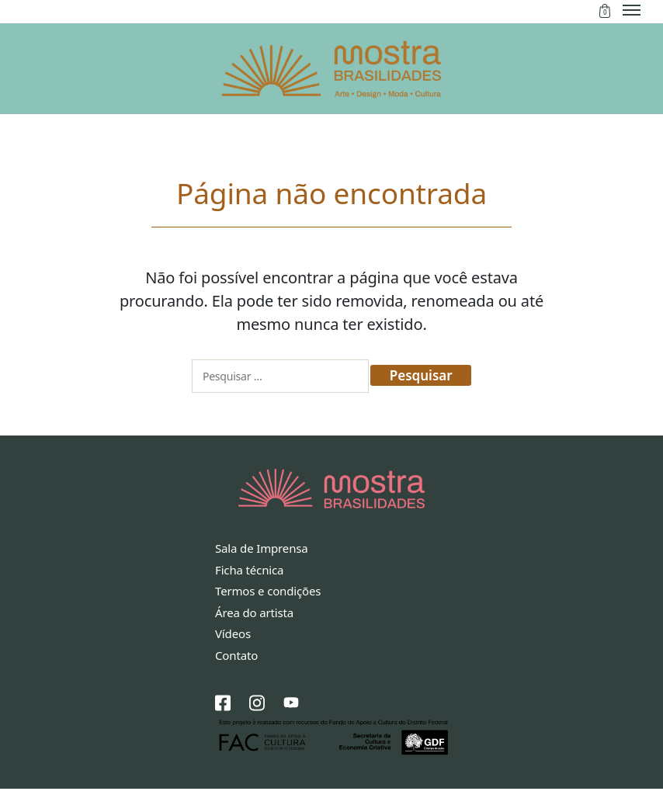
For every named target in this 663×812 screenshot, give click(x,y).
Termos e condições (268, 614)
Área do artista (254, 635)
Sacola (605, 11)
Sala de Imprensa (262, 571)
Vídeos (233, 657)
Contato (236, 678)
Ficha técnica (249, 592)
